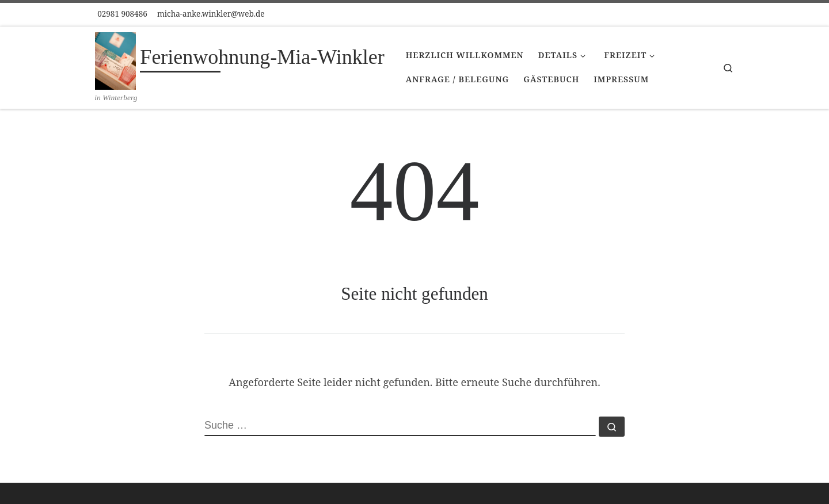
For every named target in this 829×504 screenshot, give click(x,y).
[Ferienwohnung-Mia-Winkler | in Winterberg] (115, 59)
